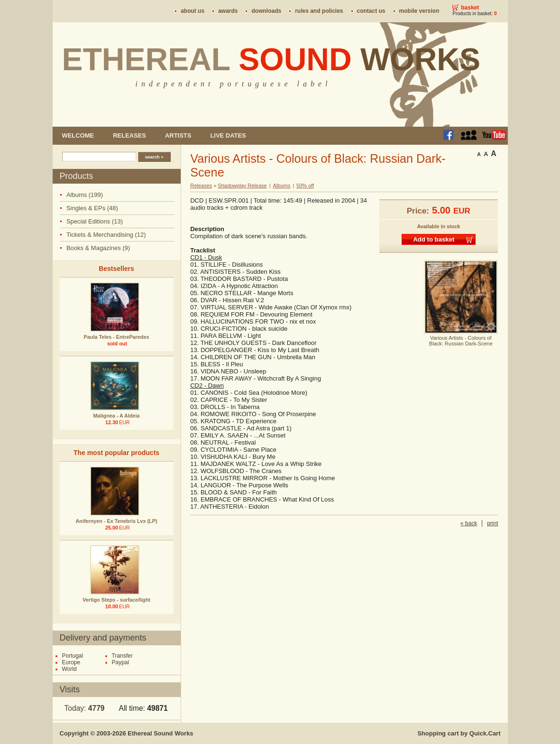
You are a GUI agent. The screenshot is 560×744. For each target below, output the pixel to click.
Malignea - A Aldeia (117, 416)
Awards (228, 11)
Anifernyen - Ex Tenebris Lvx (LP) (117, 521)
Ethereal (271, 59)
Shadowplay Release (242, 186)
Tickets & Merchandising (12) (106, 235)
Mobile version (419, 11)
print (492, 523)
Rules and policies (319, 11)
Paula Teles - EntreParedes (117, 337)
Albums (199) (85, 195)
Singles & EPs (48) (92, 208)
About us (193, 11)
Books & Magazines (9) (98, 248)
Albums (282, 186)
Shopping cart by (459, 733)
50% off (305, 186)
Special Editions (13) (95, 221)
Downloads (266, 11)
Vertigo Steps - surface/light (116, 600)
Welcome (78, 135)
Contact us (371, 11)
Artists (178, 135)
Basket (470, 8)
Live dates (228, 135)
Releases (129, 135)
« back (469, 523)
